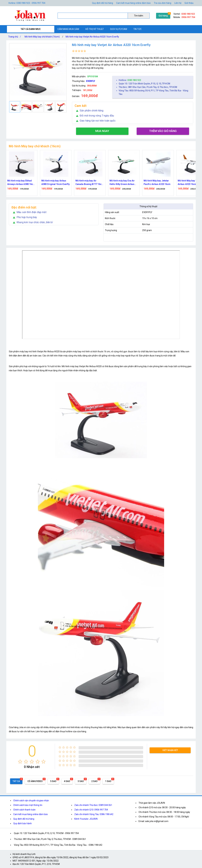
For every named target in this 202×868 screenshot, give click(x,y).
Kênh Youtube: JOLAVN (86, 819)
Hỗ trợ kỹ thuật (95, 29)
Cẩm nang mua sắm (68, 29)
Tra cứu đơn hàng (163, 3)
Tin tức (137, 29)
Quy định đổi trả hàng (102, 3)
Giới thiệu (189, 3)
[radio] (20, 762)
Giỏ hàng (163, 16)
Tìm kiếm (139, 16)
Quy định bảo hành (22, 823)
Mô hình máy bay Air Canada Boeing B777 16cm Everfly (91, 183)
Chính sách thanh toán (24, 810)
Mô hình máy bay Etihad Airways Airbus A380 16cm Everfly (23, 183)
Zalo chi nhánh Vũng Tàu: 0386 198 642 (94, 814)
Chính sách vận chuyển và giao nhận (31, 801)
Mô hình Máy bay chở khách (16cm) (42, 37)
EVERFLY (91, 81)
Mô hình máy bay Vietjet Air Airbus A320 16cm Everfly (92, 37)
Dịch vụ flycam (119, 29)
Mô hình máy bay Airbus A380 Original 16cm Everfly (57, 182)
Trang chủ (15, 37)
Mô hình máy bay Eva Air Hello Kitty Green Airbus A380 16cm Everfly (124, 183)
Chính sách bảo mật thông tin (28, 805)
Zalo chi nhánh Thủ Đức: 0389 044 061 (93, 805)
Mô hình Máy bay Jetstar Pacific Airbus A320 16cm (159, 182)
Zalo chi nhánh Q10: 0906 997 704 (91, 810)
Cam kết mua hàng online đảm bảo (133, 3)
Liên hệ (178, 3)
